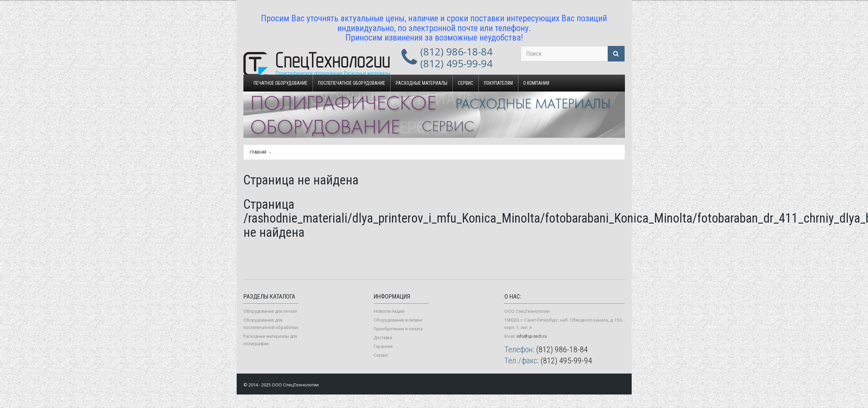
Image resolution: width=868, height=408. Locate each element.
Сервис (466, 83)
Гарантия (383, 346)
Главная (258, 152)
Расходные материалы (422, 83)
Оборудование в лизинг (398, 320)
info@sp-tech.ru (532, 336)
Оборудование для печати (270, 311)
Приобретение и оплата (398, 329)
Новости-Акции (389, 311)
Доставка (383, 338)
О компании (536, 83)
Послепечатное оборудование (352, 83)
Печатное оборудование (281, 83)
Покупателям (498, 83)
